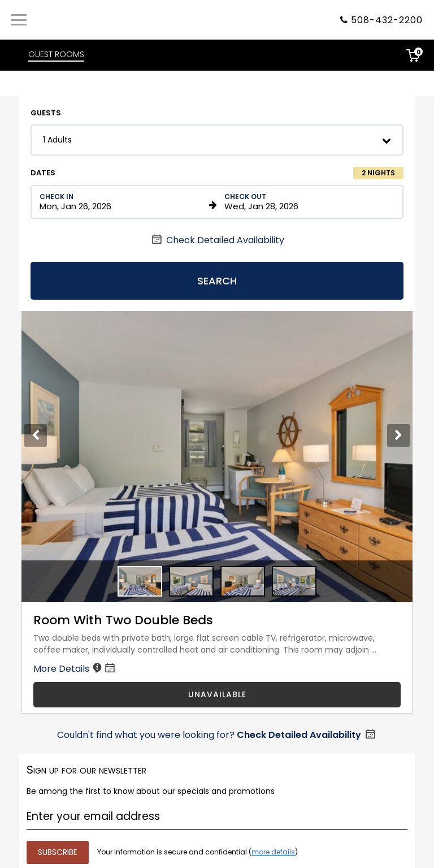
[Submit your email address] (58, 852)
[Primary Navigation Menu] (19, 20)
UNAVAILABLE (217, 694)
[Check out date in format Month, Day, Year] (307, 202)
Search (217, 281)
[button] (217, 140)
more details (273, 852)
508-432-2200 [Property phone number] (387, 20)
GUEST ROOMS (56, 54)
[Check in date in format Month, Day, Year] (122, 202)
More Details (75, 669)
